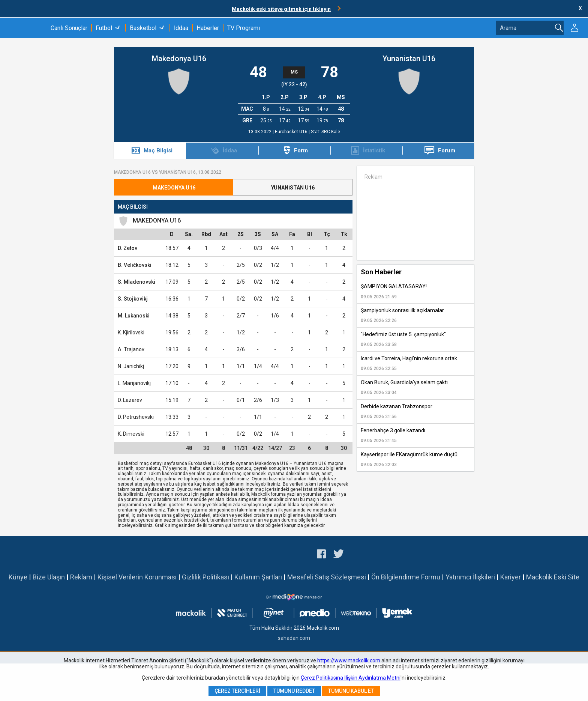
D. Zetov (127, 248)
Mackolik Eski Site (553, 577)
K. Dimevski (131, 434)
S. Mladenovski (136, 282)
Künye (18, 577)
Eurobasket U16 (292, 132)
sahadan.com (294, 638)
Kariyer (511, 577)
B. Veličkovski (135, 265)
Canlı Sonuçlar (69, 28)
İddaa (181, 28)
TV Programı (244, 28)
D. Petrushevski (136, 417)
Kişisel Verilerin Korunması (137, 577)
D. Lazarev (130, 400)
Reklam (81, 577)
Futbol (104, 28)
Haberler (208, 28)
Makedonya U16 (179, 59)
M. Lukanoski (134, 316)
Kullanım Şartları (258, 577)
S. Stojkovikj (133, 299)
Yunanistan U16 (409, 59)
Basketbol (143, 28)
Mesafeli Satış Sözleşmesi (327, 577)
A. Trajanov (131, 349)
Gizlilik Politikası (205, 577)
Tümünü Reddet (294, 691)
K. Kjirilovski (131, 332)
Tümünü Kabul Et (351, 691)
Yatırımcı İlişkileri (470, 577)
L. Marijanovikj (134, 383)
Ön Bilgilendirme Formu (406, 577)
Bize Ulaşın (49, 577)
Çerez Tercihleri (237, 691)
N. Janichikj (131, 366)
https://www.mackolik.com (349, 660)
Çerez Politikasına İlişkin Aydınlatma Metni (351, 678)
